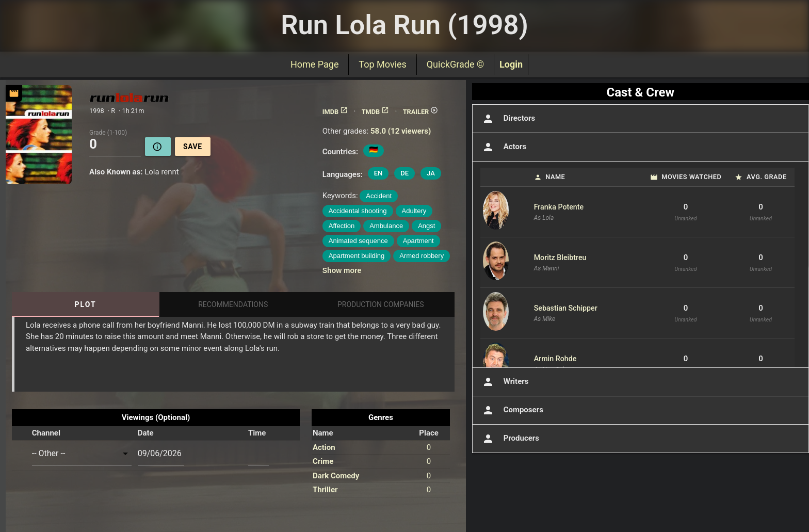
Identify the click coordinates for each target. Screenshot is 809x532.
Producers (510, 439)
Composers (512, 410)
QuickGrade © (455, 64)
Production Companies (381, 304)
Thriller (325, 490)
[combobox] (82, 454)
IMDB (335, 112)
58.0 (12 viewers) (401, 131)
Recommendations (233, 304)
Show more (342, 270)
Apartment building (357, 256)
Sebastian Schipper (566, 308)
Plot (86, 304)
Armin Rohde (555, 359)
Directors (508, 119)
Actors (503, 147)
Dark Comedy (336, 476)
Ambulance (386, 226)
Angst (426, 226)
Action (324, 447)
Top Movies (382, 64)
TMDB (376, 112)
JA (431, 173)
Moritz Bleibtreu (560, 257)
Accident (379, 196)
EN (378, 173)
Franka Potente (559, 207)
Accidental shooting (358, 211)
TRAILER (421, 112)
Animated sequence (358, 241)
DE (405, 173)
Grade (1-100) (108, 132)
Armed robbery (422, 256)
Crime (323, 461)
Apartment (418, 241)
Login (511, 64)
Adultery (414, 211)
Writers (505, 382)
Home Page (314, 64)
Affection (342, 226)
